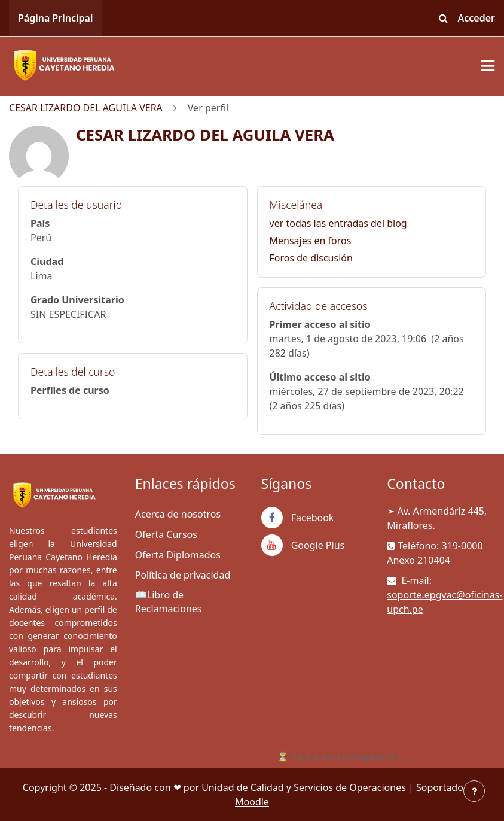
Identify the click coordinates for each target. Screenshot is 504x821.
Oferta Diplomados (178, 555)
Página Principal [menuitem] (55, 18)
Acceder (477, 18)
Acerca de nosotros (178, 514)
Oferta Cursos (166, 534)
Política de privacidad (183, 575)
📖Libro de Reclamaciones (169, 602)
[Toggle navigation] (488, 66)
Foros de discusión (311, 258)
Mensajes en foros (311, 241)
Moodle (252, 802)
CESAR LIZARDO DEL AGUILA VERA (86, 108)
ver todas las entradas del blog (338, 223)
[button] (444, 18)
